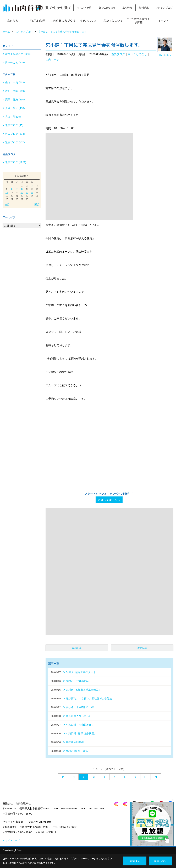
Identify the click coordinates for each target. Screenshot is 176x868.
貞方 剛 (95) (13, 117)
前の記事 (77, 648)
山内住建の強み (107, 8)
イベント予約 (84, 8)
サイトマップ (12, 840)
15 (22, 192)
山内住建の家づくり (63, 21)
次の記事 (142, 648)
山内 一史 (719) (15, 82)
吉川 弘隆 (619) (15, 91)
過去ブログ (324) (15, 134)
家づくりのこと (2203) (18, 54)
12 (7, 192)
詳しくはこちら (110, 500)
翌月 (37, 205)
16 (27, 192)
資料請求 (144, 8)
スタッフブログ (164, 8)
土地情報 (127, 8)
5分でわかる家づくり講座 (138, 21)
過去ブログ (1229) (16, 162)
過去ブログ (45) (14, 125)
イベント (163, 21)
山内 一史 (52, 60)
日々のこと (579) (15, 62)
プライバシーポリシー (83, 859)
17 (32, 192)
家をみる (13, 21)
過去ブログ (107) (15, 142)
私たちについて (113, 21)
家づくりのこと (137, 54)
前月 (7, 205)
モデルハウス (88, 21)
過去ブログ (118, 54)
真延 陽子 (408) (15, 108)
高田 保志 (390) (15, 99)
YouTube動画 (38, 21)
